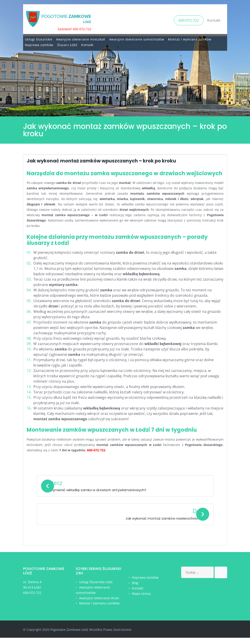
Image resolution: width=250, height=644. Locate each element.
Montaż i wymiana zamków (190, 38)
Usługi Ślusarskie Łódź (96, 588)
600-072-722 (189, 19)
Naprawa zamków (39, 44)
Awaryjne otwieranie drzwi (99, 604)
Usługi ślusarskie (39, 38)
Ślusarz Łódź (67, 44)
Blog (135, 589)
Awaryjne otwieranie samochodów (137, 38)
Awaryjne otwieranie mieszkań (81, 38)
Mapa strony (141, 600)
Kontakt (214, 19)
